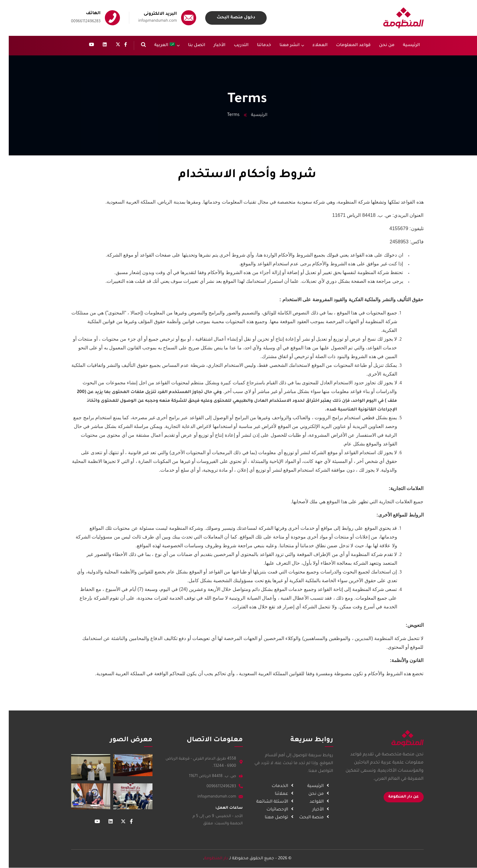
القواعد (316, 802)
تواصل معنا (276, 818)
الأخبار (317, 810)
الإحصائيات (277, 810)
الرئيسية (250, 115)
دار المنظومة (207, 859)
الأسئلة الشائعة (272, 802)
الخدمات (279, 786)
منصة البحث (311, 818)
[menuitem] (158, 46)
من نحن (316, 794)
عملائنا (281, 794)
